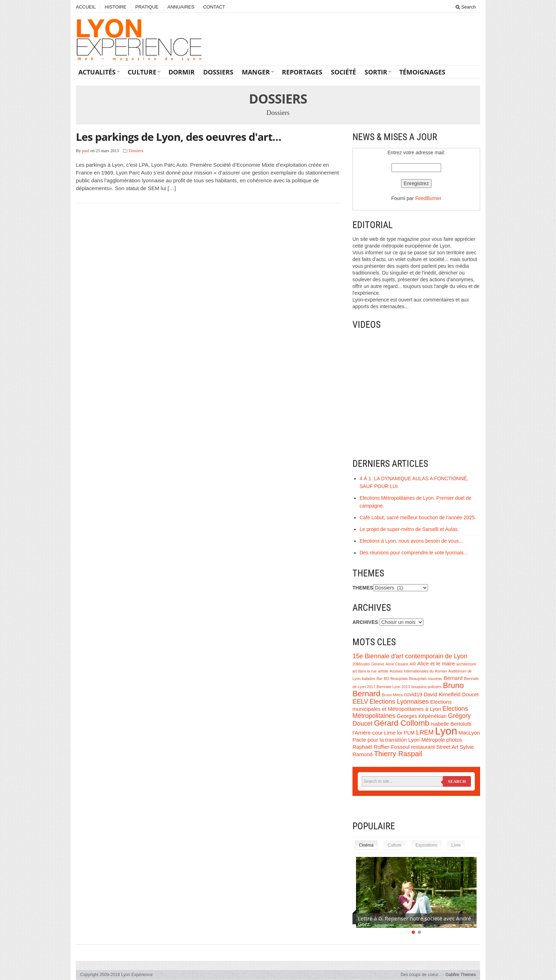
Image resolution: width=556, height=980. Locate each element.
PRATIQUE (147, 7)
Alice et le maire (436, 663)
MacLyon (469, 733)
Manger (256, 72)
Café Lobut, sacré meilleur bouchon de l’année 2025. (418, 517)
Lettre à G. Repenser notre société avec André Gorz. (414, 921)
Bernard (453, 678)
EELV (360, 702)
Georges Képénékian (422, 716)
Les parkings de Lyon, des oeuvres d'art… (179, 137)
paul (86, 151)
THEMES (363, 588)
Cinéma (366, 845)
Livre (456, 845)
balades (369, 679)
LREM (425, 732)
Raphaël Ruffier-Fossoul (381, 747)
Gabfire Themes (461, 975)
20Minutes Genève (368, 664)
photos (454, 740)
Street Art (447, 747)
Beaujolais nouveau (426, 679)
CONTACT (214, 7)
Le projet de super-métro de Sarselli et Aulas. (409, 529)
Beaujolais (399, 679)
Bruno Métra (392, 695)
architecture (466, 664)
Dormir (182, 72)
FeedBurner (428, 198)
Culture (142, 72)
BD (386, 679)
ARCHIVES (365, 622)
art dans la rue (365, 671)
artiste (383, 671)
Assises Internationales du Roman (418, 671)
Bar (380, 679)
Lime (390, 733)
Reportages (302, 72)
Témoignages (422, 72)
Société (343, 72)
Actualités (97, 72)
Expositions (426, 845)
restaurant (423, 747)
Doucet (470, 694)
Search (466, 7)
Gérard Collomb (401, 723)
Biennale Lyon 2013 (393, 687)
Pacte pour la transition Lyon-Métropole (399, 740)
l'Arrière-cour (368, 733)
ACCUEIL (86, 7)
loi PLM (406, 733)
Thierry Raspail (398, 754)
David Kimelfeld (442, 694)
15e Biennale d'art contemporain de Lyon (410, 656)
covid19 (413, 694)
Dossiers (218, 72)
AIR (413, 664)
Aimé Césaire (397, 664)
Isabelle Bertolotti (451, 724)
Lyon (446, 731)
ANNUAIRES (181, 7)
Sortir (376, 72)
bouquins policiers (426, 687)
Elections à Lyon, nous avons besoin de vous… (412, 541)
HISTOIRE (115, 7)
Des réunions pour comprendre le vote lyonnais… (414, 553)
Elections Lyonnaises (399, 702)
